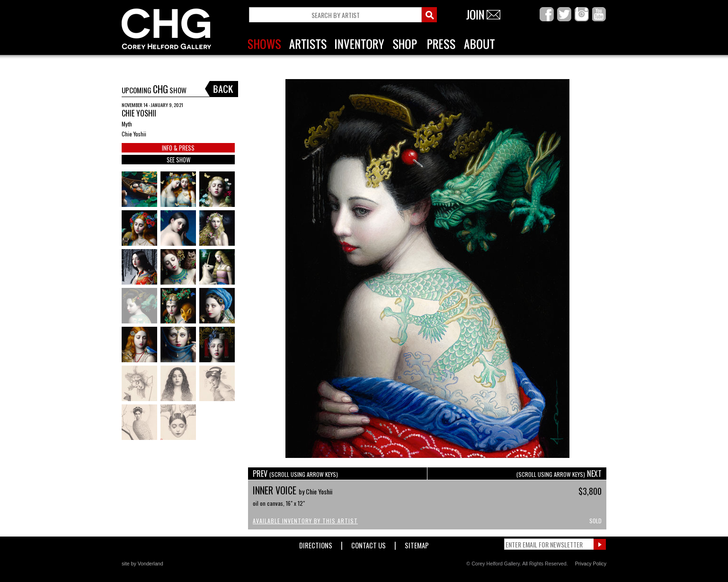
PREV (295, 474)
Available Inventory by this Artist (305, 521)
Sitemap (417, 543)
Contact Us (368, 543)
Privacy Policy (591, 564)
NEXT (559, 474)
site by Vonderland (142, 564)
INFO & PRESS (178, 148)
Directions (316, 543)
